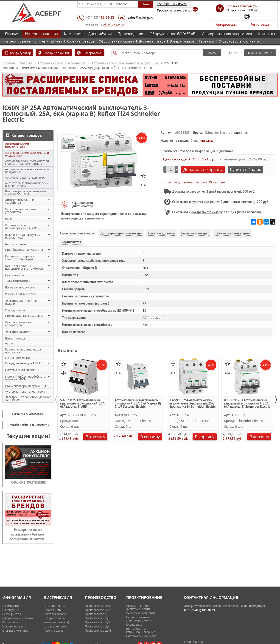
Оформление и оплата (116, 41)
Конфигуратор (21, 53)
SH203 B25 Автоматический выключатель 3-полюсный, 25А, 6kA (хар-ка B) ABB (83, 404)
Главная (12, 34)
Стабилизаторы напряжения (25, 386)
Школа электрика (55, 626)
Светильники (14, 275)
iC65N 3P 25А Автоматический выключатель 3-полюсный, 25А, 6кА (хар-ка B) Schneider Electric (192, 404)
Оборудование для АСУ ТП (24, 363)
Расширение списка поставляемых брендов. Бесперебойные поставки (28, 534)
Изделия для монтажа (21, 294)
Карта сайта (10, 622)
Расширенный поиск (172, 4)
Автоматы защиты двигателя (26, 177)
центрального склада (207, 212)
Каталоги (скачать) (56, 622)
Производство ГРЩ (98, 606)
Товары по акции (57, 53)
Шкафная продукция (20, 287)
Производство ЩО (97, 622)
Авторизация (226, 24)
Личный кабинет (49, 41)
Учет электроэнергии (141, 613)
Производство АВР (98, 614)
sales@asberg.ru (140, 17)
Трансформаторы (18, 281)
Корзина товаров (80, 41)
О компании (11, 606)
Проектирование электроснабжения (139, 619)
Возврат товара (182, 41)
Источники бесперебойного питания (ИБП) (25, 378)
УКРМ (9, 344)
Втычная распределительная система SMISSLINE (26, 193)
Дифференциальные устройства (20, 201)
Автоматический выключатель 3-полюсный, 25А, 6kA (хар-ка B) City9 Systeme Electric (138, 404)
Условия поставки (14, 626)
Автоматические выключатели (62, 63)
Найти (212, 53)
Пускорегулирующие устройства (20, 211)
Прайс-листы (52, 610)
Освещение (134, 624)
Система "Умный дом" (21, 370)
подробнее (240, 133)
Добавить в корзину (203, 169)
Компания (73, 34)
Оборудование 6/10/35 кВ (172, 34)
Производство (130, 34)
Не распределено (17, 358)
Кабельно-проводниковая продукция (24, 351)
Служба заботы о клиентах (240, 41)
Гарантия (207, 41)
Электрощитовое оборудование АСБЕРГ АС (28, 398)
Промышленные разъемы (24, 316)
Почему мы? (10, 610)
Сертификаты (12, 614)
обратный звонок (113, 24)
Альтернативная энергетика (227, 34)
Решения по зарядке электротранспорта (20, 258)
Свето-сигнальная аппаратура (18, 324)
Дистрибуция (100, 34)
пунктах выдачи (203, 202)
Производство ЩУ (97, 626)
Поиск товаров (54, 630)
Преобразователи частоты (24, 250)
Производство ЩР (97, 618)
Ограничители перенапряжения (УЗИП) (23, 227)
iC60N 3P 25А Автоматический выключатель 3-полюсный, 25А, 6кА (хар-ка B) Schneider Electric (247, 404)
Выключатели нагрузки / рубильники (23, 236)
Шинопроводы (16, 338)
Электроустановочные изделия (21, 302)
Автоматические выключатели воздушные (27, 171)
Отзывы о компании (28, 414)
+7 (100, 17)
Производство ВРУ (97, 610)
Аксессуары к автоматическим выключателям (27, 184)
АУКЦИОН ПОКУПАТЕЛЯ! (28, 482)
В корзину (95, 437)
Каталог (26, 63)
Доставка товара (152, 41)
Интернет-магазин (42, 34)
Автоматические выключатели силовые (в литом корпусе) (27, 162)
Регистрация (260, 24)
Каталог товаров (18, 41)
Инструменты (15, 310)
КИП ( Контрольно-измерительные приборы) (24, 267)
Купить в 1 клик (245, 169)
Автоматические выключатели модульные (125, 63)
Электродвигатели (18, 332)
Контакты (267, 34)
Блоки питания (16, 244)
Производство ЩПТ (98, 630)
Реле (8, 219)
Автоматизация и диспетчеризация (138, 607)
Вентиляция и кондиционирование (141, 630)
